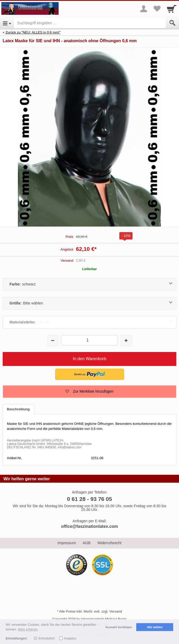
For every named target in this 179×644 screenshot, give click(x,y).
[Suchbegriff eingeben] (90, 23)
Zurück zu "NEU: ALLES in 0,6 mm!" (33, 32)
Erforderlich (47, 638)
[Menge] (89, 340)
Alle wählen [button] (155, 627)
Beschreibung (18, 409)
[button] (89, 392)
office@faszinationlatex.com (89, 526)
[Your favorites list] (157, 9)
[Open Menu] (7, 23)
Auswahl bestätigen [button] (119, 627)
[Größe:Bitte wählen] (89, 303)
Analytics (70, 638)
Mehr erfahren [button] (28, 629)
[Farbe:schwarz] (89, 284)
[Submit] (172, 23)
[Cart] (172, 9)
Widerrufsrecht (109, 543)
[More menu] (144, 9)
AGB (87, 543)
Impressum (67, 543)
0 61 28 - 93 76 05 (89, 499)
